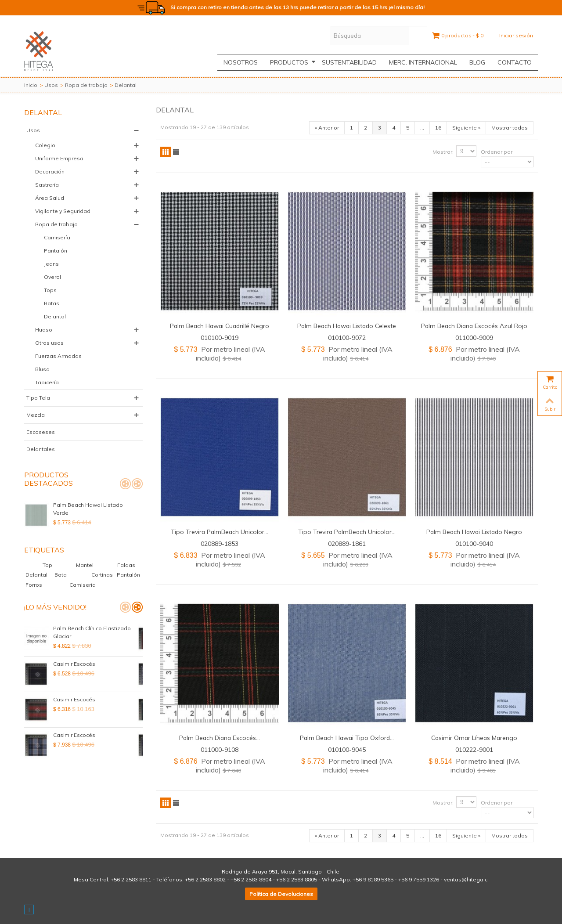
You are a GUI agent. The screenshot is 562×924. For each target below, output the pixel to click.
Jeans (51, 264)
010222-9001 (474, 749)
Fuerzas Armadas (58, 356)
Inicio (31, 85)
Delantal (55, 316)
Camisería (57, 237)
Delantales (41, 449)
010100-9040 (474, 543)
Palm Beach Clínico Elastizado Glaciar (92, 632)
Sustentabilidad (349, 62)
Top (52, 565)
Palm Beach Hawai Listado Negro (474, 532)
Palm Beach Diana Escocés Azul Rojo (474, 326)
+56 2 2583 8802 (205, 879)
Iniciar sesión (516, 35)
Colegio (45, 145)
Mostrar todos (510, 128)
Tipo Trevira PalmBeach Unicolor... (220, 532)
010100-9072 (347, 337)
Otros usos (49, 343)
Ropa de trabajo (86, 85)
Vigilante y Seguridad (63, 211)
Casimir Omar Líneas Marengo (474, 738)
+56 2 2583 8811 (131, 879)
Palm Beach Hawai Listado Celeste (347, 326)
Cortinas (103, 575)
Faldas (126, 565)
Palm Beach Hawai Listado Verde (96, 505)
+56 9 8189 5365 (373, 879)
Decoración (50, 171)
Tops (50, 290)
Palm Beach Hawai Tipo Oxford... (347, 738)
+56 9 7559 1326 (419, 879)
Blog (477, 62)
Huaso (44, 330)
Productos (293, 62)
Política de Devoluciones (281, 894)
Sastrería (47, 185)
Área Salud (50, 198)
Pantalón (56, 251)
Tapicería (47, 382)
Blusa (42, 369)
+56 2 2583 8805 (297, 879)
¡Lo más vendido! (55, 607)
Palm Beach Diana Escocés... (220, 738)
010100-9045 (347, 749)
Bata (61, 575)
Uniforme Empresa (59, 158)
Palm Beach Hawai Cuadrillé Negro (220, 326)
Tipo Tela (38, 398)
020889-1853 (220, 543)
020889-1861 (347, 543)
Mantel (90, 565)
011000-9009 (474, 337)
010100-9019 (220, 337)
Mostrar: (443, 152)
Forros (34, 585)
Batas (52, 303)
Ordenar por (497, 152)
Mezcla (36, 415)
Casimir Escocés (74, 664)
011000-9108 (220, 749)
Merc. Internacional (423, 62)
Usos (51, 85)
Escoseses (41, 432)
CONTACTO (515, 62)
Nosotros (241, 62)
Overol (52, 277)
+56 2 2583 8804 (251, 879)
